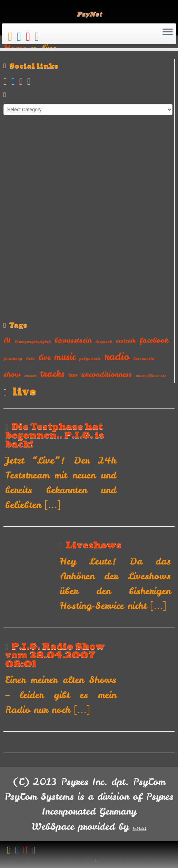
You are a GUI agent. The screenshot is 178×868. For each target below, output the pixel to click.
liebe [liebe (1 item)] (30, 359)
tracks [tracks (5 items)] (52, 374)
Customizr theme (152, 859)
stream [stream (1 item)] (30, 375)
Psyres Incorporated (46, 859)
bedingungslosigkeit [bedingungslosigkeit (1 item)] (33, 341)
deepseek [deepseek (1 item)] (103, 341)
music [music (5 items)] (65, 357)
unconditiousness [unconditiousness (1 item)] (151, 375)
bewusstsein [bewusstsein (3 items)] (73, 340)
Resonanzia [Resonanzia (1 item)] (144, 359)
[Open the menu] (168, 32)
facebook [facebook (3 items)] (154, 340)
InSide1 (140, 828)
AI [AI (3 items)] (7, 340)
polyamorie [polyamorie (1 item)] (90, 359)
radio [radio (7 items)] (117, 356)
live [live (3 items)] (44, 357)
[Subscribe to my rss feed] (12, 36)
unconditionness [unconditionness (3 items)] (106, 374)
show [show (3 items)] (12, 374)
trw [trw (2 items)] (73, 375)
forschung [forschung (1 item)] (13, 359)
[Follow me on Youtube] (30, 36)
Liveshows (94, 545)
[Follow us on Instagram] (39, 36)
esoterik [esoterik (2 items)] (126, 341)
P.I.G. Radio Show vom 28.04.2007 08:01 (55, 655)
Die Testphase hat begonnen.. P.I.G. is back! (55, 436)
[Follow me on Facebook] (21, 36)
